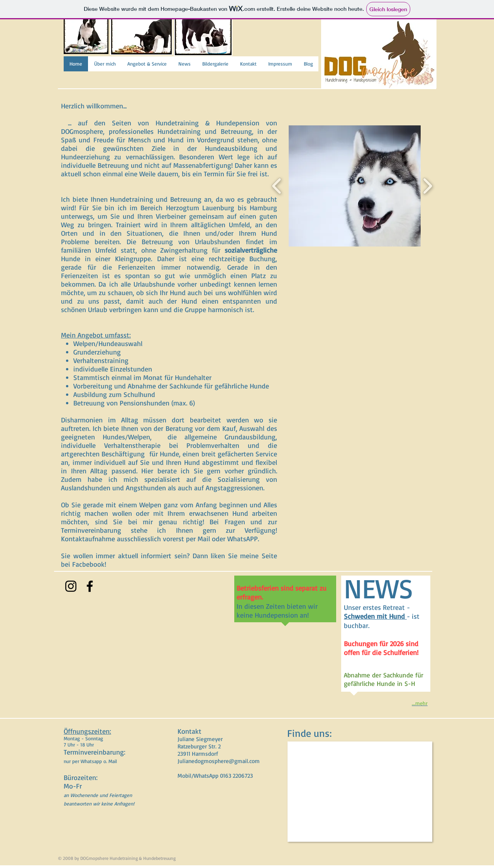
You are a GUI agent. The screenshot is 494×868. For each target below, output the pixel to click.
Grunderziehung (97, 352)
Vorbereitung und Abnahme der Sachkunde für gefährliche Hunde (171, 386)
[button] (382, 186)
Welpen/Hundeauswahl (108, 343)
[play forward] (427, 186)
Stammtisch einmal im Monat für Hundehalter (142, 377)
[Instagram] (71, 586)
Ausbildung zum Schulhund (114, 394)
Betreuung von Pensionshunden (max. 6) (134, 403)
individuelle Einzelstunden (113, 369)
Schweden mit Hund (375, 616)
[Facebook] (90, 586)
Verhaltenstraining (101, 360)
